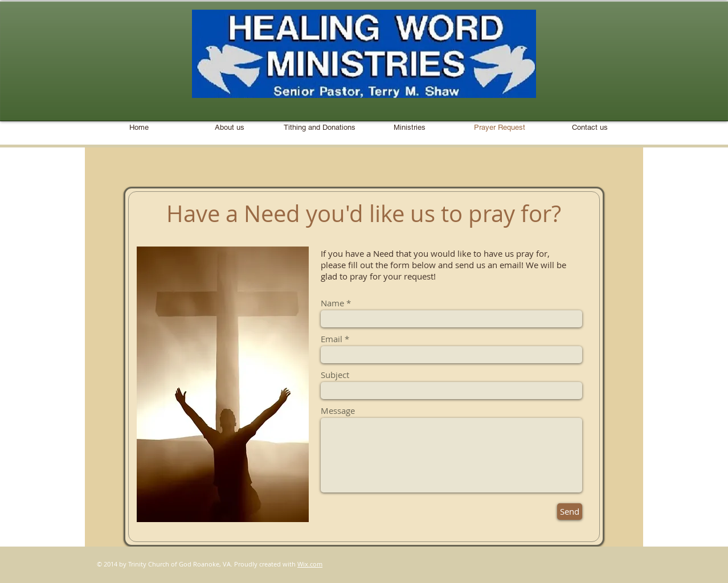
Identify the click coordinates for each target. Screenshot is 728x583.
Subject (335, 375)
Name (332, 303)
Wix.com (310, 564)
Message (338, 411)
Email (332, 339)
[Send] (570, 512)
